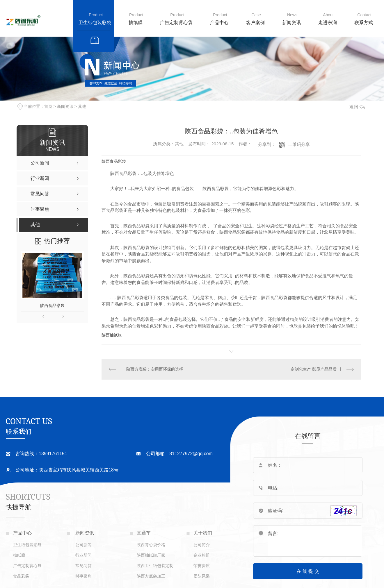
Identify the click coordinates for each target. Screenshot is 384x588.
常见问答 (83, 566)
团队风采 (202, 576)
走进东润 (328, 23)
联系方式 (364, 23)
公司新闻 (83, 545)
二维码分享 (299, 144)
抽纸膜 (136, 23)
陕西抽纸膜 (112, 335)
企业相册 (202, 555)
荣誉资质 (202, 566)
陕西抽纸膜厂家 (151, 555)
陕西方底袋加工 (151, 576)
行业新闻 (83, 555)
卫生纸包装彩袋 (95, 23)
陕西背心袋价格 (151, 545)
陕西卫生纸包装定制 (155, 566)
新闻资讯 (291, 23)
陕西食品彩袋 (52, 305)
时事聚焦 (83, 576)
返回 (357, 107)
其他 (82, 106)
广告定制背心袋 (176, 23)
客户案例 (255, 23)
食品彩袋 (21, 576)
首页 (48, 106)
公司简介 (202, 545)
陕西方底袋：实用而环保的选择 (154, 369)
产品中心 (219, 23)
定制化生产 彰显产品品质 (314, 369)
